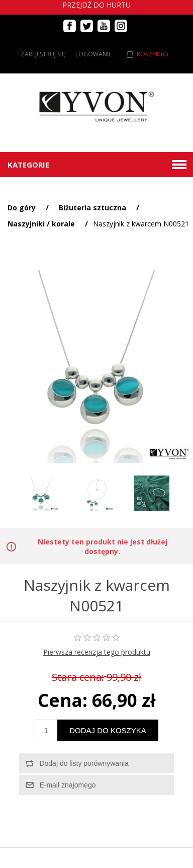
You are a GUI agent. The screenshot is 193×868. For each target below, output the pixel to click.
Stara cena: (78, 677)
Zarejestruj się (43, 54)
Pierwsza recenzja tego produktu (97, 652)
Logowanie (93, 54)
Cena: (63, 700)
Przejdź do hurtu (96, 5)
